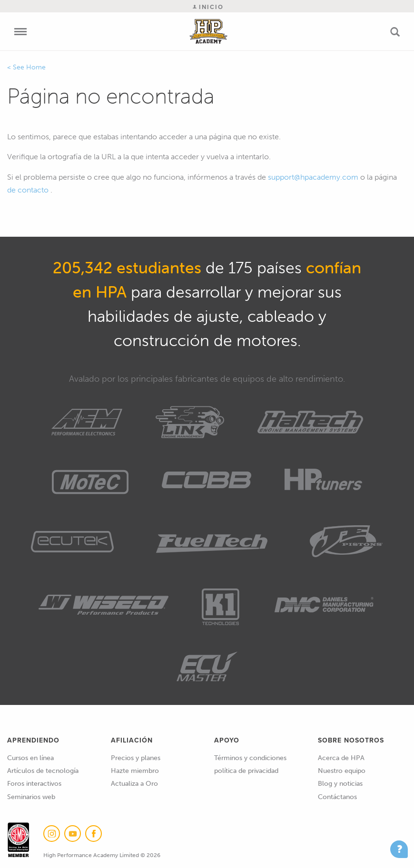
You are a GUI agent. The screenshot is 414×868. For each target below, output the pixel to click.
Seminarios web (31, 797)
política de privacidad (246, 771)
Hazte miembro (135, 771)
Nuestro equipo (342, 771)
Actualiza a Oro (134, 784)
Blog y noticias (340, 784)
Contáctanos (337, 797)
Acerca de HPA (341, 758)
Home (36, 67)
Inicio (208, 7)
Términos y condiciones (250, 758)
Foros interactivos (34, 784)
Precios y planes (136, 758)
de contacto (28, 190)
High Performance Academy (208, 31)
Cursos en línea (30, 758)
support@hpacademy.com (313, 177)
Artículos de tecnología (43, 771)
